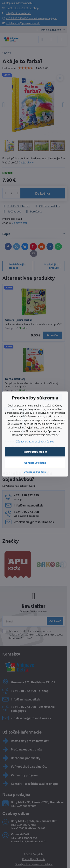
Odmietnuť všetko (35, 463)
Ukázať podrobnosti (35, 472)
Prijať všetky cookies (35, 452)
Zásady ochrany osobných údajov (35, 441)
